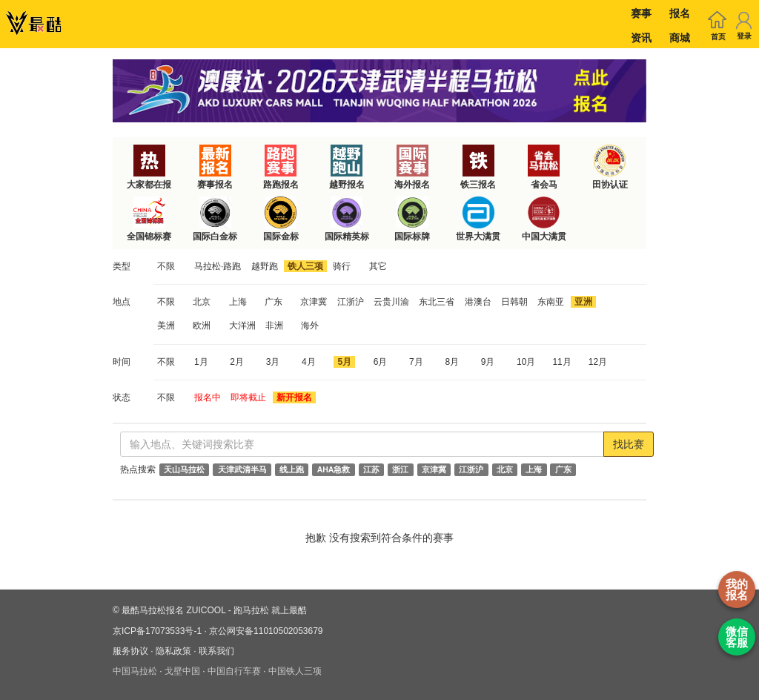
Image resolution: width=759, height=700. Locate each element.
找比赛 (629, 444)
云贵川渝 (391, 302)
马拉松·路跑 (218, 266)
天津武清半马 (242, 469)
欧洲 (202, 326)
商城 (680, 38)
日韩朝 (514, 302)
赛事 (641, 13)
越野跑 (265, 266)
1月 (201, 362)
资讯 (641, 38)
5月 (344, 362)
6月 (381, 362)
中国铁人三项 (295, 671)
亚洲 (583, 302)
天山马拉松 (184, 469)
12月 (598, 362)
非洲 (274, 326)
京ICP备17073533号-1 (157, 631)
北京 (202, 302)
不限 (166, 266)
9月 (488, 362)
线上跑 (292, 469)
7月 (416, 362)
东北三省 (437, 302)
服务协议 (130, 651)
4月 (309, 362)
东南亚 (551, 302)
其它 (378, 266)
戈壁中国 (182, 671)
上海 (238, 302)
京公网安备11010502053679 (266, 631)
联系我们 (216, 651)
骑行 (342, 266)
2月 (237, 362)
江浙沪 (351, 302)
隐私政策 (173, 651)
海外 (310, 326)
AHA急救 (334, 469)
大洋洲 (242, 326)
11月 (561, 362)
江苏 (371, 469)
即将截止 (248, 397)
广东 (274, 302)
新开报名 (294, 397)
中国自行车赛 (234, 671)
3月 (273, 362)
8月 (452, 362)
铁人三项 (305, 266)
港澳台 (478, 302)
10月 (526, 362)
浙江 (400, 469)
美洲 (166, 326)
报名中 (208, 397)
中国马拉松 (135, 671)
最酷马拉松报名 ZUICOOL (173, 610)
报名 (680, 13)
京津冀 (314, 302)
